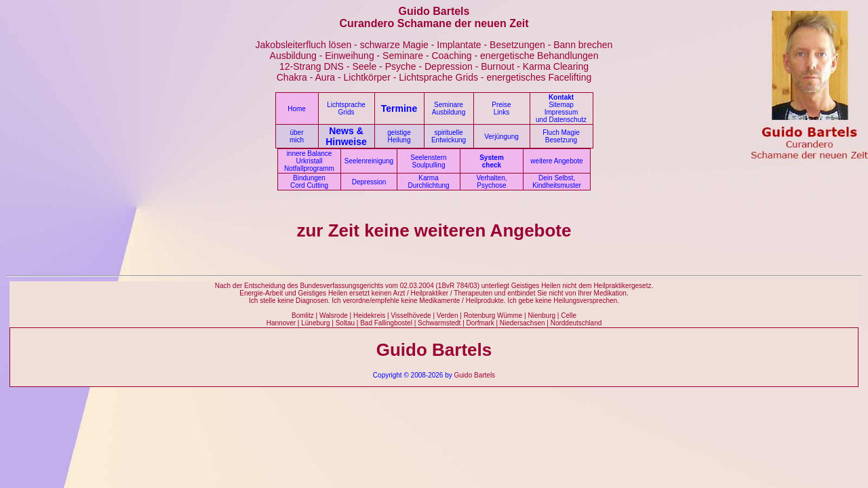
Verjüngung (501, 137)
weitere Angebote (556, 161)
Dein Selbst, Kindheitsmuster (557, 182)
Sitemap (561, 105)
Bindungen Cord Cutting (309, 182)
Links (501, 112)
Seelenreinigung (369, 161)
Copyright (388, 375)
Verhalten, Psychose (491, 182)
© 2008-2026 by (428, 375)
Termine (399, 108)
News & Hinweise (346, 136)
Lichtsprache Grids (346, 108)
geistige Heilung (399, 136)
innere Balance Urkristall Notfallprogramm (309, 161)
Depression (369, 182)
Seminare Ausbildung (449, 108)
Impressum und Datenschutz (561, 116)
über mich (297, 136)
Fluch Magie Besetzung (561, 136)
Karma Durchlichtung (428, 182)
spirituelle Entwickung (449, 136)
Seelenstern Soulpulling (428, 161)
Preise (501, 105)
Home (297, 109)
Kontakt (561, 97)
